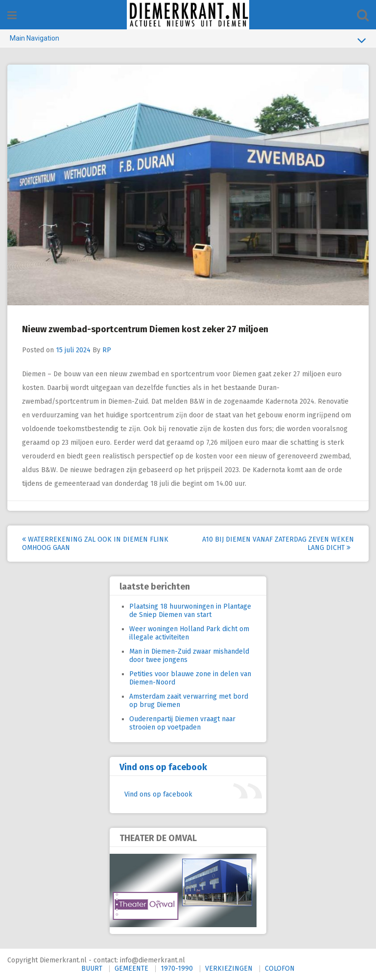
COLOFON (280, 969)
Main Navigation (188, 40)
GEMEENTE (131, 969)
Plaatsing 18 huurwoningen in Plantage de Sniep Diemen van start (190, 611)
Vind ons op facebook (163, 767)
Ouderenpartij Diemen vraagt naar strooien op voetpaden (182, 723)
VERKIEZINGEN (229, 969)
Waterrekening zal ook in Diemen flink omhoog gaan (95, 544)
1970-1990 (177, 969)
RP (107, 350)
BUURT (92, 969)
